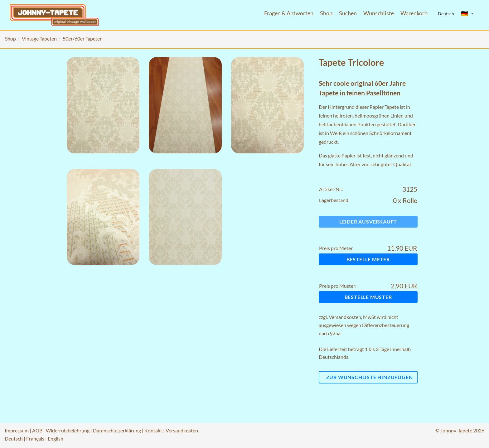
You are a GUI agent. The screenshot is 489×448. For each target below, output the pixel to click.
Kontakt (153, 430)
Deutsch (14, 438)
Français (35, 438)
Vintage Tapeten (39, 39)
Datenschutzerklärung (117, 430)
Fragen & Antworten (289, 13)
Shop (326, 13)
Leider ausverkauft (368, 222)
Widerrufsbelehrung (68, 430)
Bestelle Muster (368, 297)
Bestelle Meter (368, 259)
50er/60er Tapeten (83, 39)
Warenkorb (414, 13)
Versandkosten (345, 317)
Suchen (348, 13)
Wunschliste (379, 13)
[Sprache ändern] (467, 14)
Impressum (17, 430)
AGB (37, 430)
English (56, 438)
